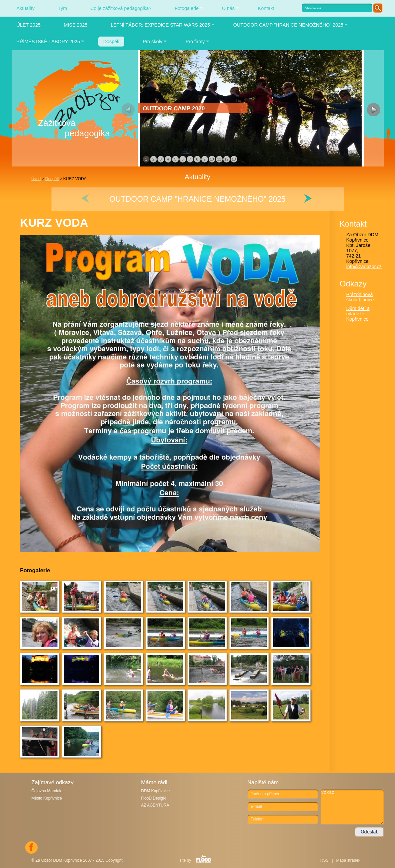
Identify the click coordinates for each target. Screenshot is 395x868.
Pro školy (152, 42)
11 (219, 159)
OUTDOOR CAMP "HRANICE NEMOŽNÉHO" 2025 (288, 25)
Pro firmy (195, 42)
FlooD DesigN (154, 798)
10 (212, 159)
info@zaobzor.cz (364, 267)
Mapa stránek (348, 860)
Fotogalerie (187, 8)
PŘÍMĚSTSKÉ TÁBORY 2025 (48, 42)
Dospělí (111, 42)
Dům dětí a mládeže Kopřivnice (358, 314)
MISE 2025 (76, 25)
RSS (324, 860)
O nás (228, 8)
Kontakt (266, 8)
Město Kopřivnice (47, 798)
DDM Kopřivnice (156, 791)
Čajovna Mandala (47, 791)
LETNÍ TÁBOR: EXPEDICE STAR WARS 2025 (160, 25)
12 (226, 159)
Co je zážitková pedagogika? (121, 8)
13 (234, 159)
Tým (62, 8)
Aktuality (26, 8)
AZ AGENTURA (155, 805)
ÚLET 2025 (29, 25)
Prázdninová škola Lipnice (360, 297)
